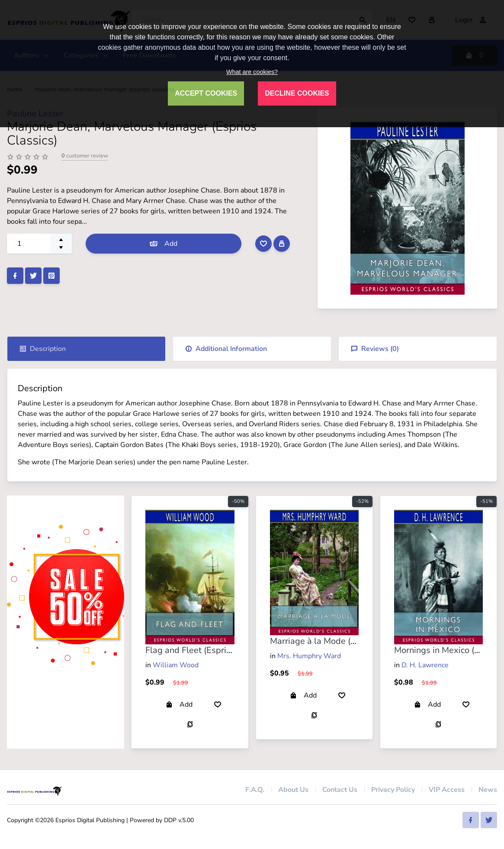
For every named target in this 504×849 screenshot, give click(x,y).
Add (164, 244)
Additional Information (226, 349)
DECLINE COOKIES (297, 93)
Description (43, 349)
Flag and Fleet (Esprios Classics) (209, 650)
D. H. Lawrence (425, 665)
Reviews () (375, 349)
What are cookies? (252, 72)
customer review (85, 156)
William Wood (176, 665)
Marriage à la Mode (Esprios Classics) (343, 641)
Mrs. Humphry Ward (309, 656)
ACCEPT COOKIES (206, 93)
